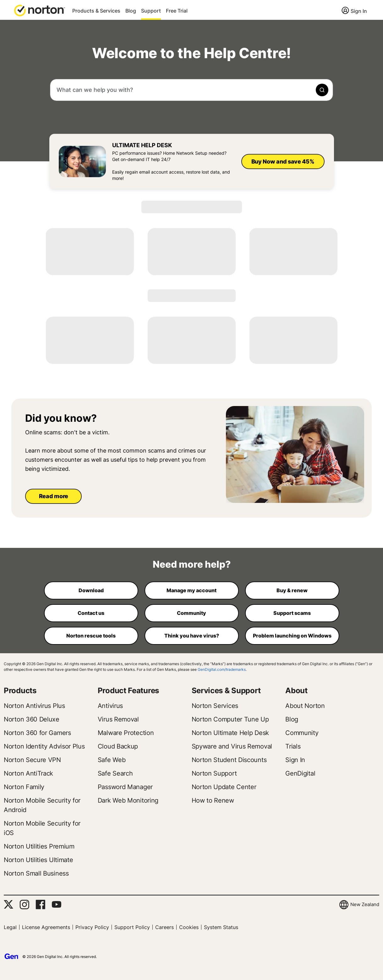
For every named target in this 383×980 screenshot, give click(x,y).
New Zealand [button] (365, 904)
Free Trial (177, 11)
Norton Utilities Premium (39, 846)
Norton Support (214, 773)
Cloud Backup (118, 746)
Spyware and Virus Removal (232, 746)
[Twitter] (8, 904)
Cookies (189, 927)
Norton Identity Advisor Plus (44, 746)
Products (20, 690)
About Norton (305, 706)
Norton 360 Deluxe (32, 719)
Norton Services (215, 706)
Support (151, 11)
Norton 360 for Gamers (37, 733)
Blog (131, 11)
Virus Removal (118, 719)
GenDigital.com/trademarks (222, 669)
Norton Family (24, 787)
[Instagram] (24, 905)
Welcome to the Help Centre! (191, 53)
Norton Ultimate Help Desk (230, 733)
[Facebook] (40, 905)
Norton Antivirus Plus (34, 706)
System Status (221, 927)
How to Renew (213, 800)
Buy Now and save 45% (283, 161)
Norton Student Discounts (229, 760)
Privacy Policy (92, 927)
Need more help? (192, 564)
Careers (164, 927)
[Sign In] (354, 11)
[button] (40, 10)
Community (302, 733)
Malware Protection (126, 733)
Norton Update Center (224, 787)
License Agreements (46, 927)
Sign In (359, 11)
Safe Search (115, 773)
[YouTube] (56, 905)
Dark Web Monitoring (128, 800)
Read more (54, 496)
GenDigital (300, 773)
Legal (10, 927)
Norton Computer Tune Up (230, 719)
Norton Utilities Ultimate (38, 860)
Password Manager (125, 787)
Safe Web (112, 760)
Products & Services (96, 11)
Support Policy (132, 927)
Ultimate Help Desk (142, 145)
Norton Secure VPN (32, 760)
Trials (293, 746)
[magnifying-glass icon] (322, 90)
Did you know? (61, 418)
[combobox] (191, 90)
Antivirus (110, 706)
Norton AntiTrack (28, 773)
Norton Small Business (36, 873)
